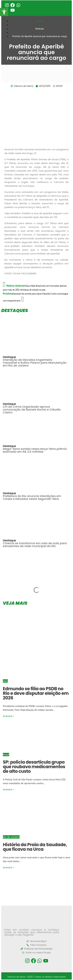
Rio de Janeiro (11, 837)
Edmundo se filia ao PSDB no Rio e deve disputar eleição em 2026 (36, 693)
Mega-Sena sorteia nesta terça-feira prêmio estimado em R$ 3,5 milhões (35, 450)
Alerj (5, 681)
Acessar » (8, 716)
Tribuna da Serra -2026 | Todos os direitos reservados (37, 977)
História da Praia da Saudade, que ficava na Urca (35, 847)
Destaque (9, 357)
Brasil (6, 755)
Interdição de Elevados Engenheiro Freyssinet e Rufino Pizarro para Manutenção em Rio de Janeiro (35, 363)
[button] (4, 12)
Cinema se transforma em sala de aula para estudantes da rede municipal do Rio (35, 545)
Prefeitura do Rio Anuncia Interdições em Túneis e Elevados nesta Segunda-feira (32, 497)
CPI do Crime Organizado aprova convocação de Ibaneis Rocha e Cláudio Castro (32, 410)
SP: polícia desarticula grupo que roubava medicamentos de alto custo (34, 767)
